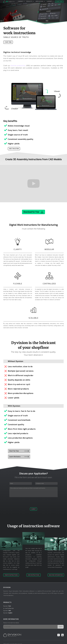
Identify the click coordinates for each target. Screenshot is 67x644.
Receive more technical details (11, 623)
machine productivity (18, 66)
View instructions (33, 575)
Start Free (8, 42)
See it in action (14, 149)
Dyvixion (7, 606)
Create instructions (11, 575)
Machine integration (56, 575)
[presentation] (33, 502)
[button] (21, 1)
